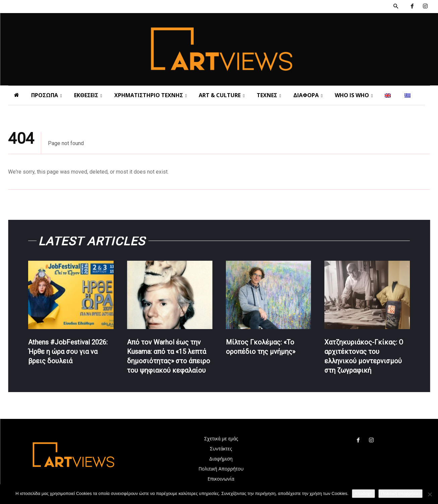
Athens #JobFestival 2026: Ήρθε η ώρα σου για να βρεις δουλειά (68, 352)
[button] (396, 6)
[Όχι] (430, 494)
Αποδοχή (363, 493)
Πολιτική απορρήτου (400, 493)
